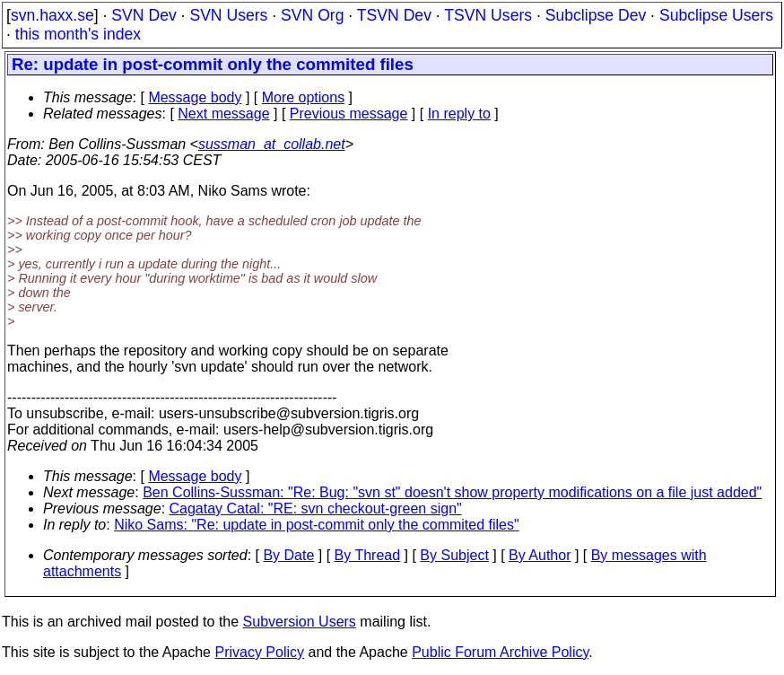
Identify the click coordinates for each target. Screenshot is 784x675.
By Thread (368, 555)
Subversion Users (300, 622)
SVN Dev (144, 15)
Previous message (349, 114)
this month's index (78, 34)
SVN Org (312, 15)
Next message (223, 114)
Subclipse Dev (596, 15)
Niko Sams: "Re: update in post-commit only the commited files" (317, 525)
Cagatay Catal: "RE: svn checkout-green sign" (316, 508)
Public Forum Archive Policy (500, 652)
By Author (540, 555)
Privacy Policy (259, 652)
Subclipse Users (716, 15)
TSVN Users (488, 15)
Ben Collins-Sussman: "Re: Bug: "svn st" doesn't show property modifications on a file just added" (452, 492)
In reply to (459, 114)
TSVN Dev (394, 15)
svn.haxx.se (52, 15)
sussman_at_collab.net (272, 144)
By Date (288, 555)
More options (304, 97)
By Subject (454, 555)
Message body (195, 97)
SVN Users (228, 15)
